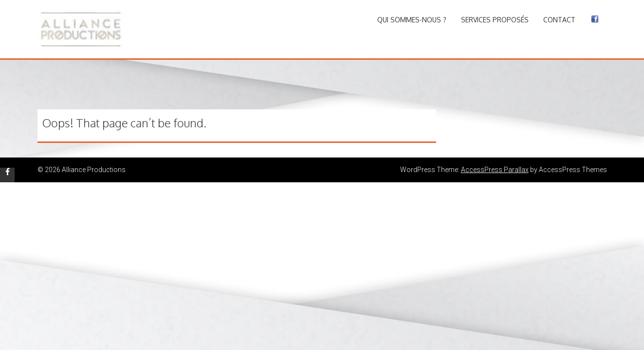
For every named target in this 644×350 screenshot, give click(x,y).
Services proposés (495, 20)
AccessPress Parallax (495, 170)
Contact (559, 20)
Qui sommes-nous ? (412, 20)
